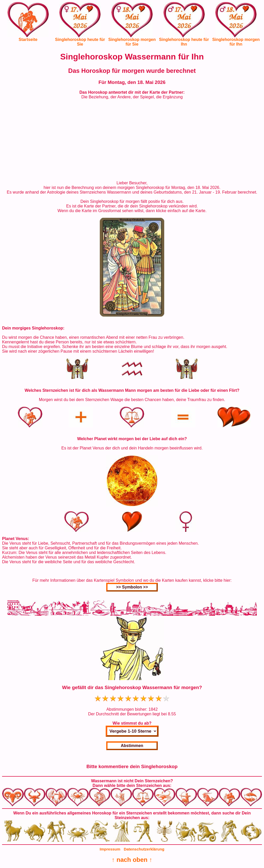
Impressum (110, 849)
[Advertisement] (132, 140)
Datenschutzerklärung (144, 849)
